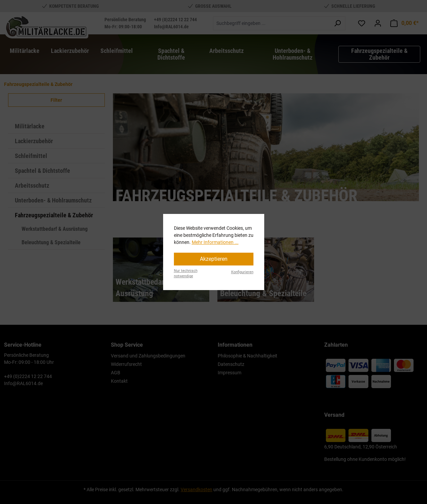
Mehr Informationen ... (215, 242)
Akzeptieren (214, 259)
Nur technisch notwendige (186, 274)
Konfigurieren (242, 272)
